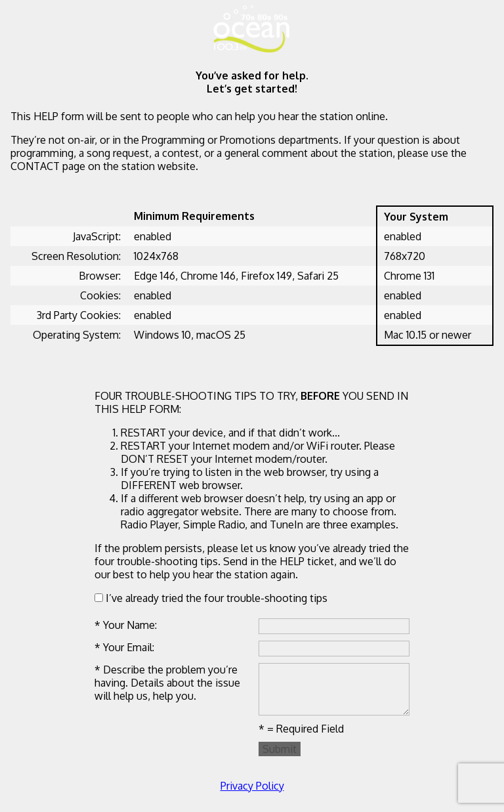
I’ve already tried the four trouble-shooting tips (211, 598)
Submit (280, 749)
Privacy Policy (252, 786)
